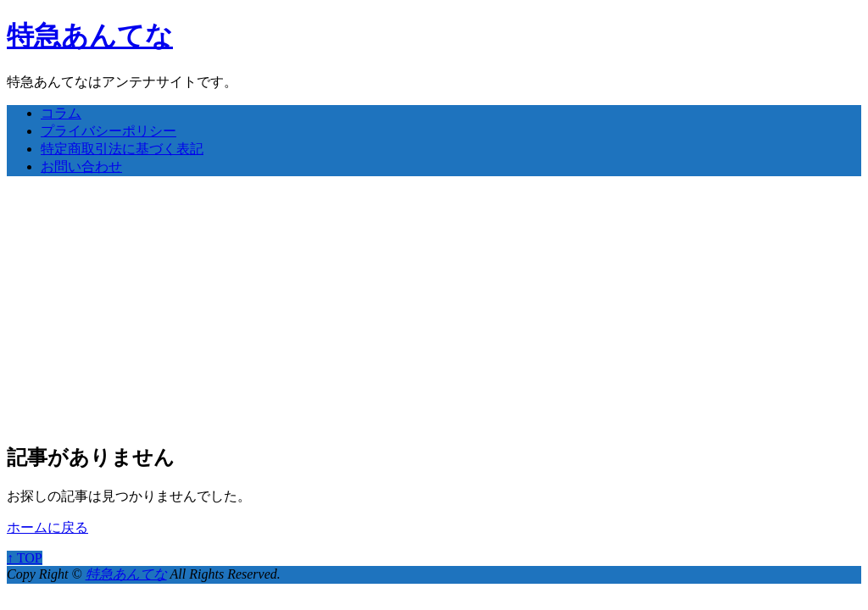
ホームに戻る (47, 527)
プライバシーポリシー (108, 131)
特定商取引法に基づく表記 (122, 149)
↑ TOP (25, 558)
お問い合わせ (81, 166)
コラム (61, 113)
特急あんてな (90, 36)
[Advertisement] (434, 308)
